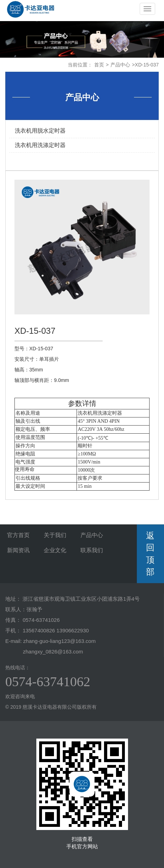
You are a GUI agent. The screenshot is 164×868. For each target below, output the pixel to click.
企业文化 (55, 550)
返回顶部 (150, 554)
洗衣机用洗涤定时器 (40, 145)
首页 (99, 65)
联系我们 (92, 550)
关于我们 (55, 535)
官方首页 (18, 535)
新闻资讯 (18, 550)
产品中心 (120, 65)
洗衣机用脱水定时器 (40, 131)
